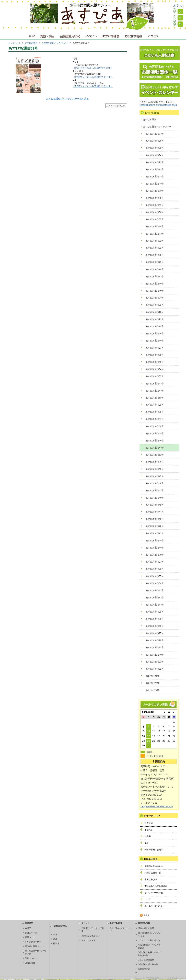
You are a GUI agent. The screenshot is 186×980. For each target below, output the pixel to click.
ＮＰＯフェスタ (88, 940)
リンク (148, 899)
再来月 (56, 943)
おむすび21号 (152, 676)
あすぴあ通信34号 (155, 583)
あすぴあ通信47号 (155, 490)
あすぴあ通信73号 (155, 305)
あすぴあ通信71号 (155, 319)
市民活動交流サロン (90, 936)
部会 (147, 843)
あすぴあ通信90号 (155, 184)
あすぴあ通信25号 (155, 647)
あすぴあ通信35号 (155, 576)
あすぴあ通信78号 (155, 269)
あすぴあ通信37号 (155, 562)
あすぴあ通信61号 (155, 391)
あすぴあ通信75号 (155, 291)
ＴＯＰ (31, 35)
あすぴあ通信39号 (155, 548)
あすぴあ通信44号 (155, 512)
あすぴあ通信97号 (155, 134)
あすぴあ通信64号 (155, 369)
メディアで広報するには (149, 940)
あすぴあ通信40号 (155, 540)
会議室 (28, 928)
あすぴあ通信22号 (155, 669)
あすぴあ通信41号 (155, 533)
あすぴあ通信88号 (155, 198)
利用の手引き (151, 859)
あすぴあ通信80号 (155, 255)
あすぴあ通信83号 (155, 234)
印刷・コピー (31, 958)
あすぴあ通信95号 (155, 148)
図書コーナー (31, 937)
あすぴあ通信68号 (155, 341)
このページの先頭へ (116, 106)
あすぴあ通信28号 (155, 626)
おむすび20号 (152, 683)
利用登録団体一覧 (153, 873)
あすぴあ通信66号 (155, 355)
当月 (55, 935)
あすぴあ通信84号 (155, 226)
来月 (55, 939)
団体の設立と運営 (146, 928)
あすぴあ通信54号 (155, 441)
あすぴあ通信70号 (155, 326)
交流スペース (31, 933)
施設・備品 (48, 35)
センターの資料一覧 (154, 893)
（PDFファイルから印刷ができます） (93, 68)
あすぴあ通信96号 (155, 141)
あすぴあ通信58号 (155, 412)
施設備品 (29, 923)
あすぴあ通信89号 (155, 191)
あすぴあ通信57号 (155, 419)
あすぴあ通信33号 (155, 590)
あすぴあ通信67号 (155, 348)
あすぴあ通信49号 (155, 476)
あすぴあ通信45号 (155, 505)
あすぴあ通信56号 (155, 426)
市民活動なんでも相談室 (156, 886)
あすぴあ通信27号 (155, 633)
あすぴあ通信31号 (155, 605)
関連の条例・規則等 (154, 850)
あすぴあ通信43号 (155, 519)
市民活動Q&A (151, 880)
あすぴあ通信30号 (155, 612)
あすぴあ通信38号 (155, 555)
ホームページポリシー (155, 906)
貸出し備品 (30, 963)
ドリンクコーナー (33, 942)
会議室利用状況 (70, 35)
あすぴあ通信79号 (155, 262)
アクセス (153, 35)
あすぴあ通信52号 (155, 455)
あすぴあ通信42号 (155, 526)
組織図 (148, 836)
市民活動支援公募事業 (148, 964)
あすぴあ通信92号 (155, 169)
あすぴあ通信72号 (155, 312)
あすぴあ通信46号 (155, 498)
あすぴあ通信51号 (155, 462)
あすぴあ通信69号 (155, 333)
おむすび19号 (152, 690)
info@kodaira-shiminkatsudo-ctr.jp (157, 806)
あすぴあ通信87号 (155, 205)
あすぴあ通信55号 (155, 433)
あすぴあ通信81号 (155, 248)
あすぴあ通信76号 (155, 284)
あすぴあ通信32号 (155, 597)
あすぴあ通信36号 (155, 569)
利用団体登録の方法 (154, 866)
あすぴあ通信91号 (155, 176)
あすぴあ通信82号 (155, 241)
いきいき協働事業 (146, 960)
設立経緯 (149, 823)
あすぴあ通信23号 (155, 662)
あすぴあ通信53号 (155, 448)
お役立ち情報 (133, 35)
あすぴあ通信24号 (155, 655)
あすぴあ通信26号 (155, 640)
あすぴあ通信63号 (155, 376)
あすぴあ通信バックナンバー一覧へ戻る (68, 99)
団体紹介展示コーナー (35, 946)
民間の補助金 (144, 969)
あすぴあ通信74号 (155, 298)
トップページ (15, 43)
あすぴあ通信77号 (155, 276)
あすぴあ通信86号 (155, 212)
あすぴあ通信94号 (155, 155)
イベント (91, 35)
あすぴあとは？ (152, 816)
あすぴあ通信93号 (155, 162)
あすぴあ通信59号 (155, 405)
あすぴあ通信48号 (155, 483)
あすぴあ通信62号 (155, 384)
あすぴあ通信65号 (155, 362)
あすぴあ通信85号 (155, 219)
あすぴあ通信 (111, 35)
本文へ (178, 6)
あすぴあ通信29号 (155, 619)
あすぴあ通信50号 (155, 469)
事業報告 (149, 830)
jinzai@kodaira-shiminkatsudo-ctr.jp (158, 105)
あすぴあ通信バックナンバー (55, 43)
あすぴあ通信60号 (155, 398)
